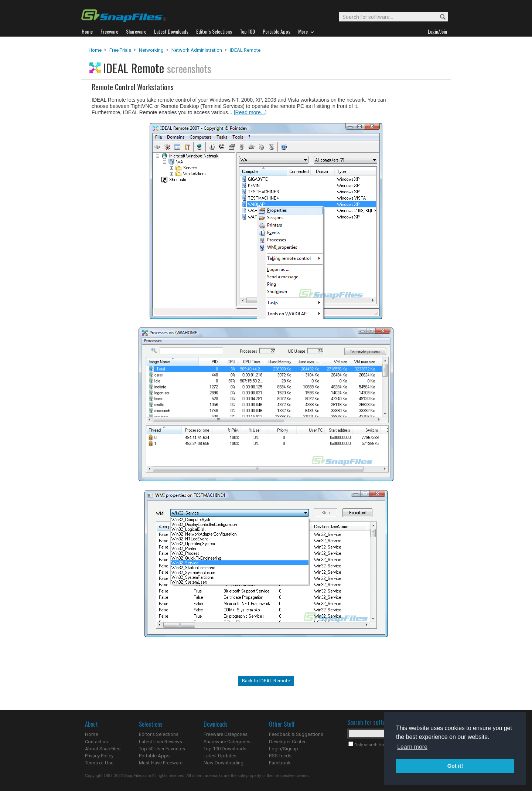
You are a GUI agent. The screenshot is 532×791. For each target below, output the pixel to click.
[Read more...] (250, 112)
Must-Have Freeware (161, 763)
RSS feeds (280, 756)
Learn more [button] (412, 747)
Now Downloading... (225, 763)
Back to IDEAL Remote (266, 681)
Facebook (280, 763)
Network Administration (197, 50)
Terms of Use (99, 763)
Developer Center (287, 742)
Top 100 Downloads (225, 749)
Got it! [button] (455, 766)
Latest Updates (220, 756)
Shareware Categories (227, 742)
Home (95, 50)
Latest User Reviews (161, 742)
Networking (151, 50)
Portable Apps (154, 756)
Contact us (96, 742)
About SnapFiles (103, 749)
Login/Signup (284, 749)
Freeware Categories (226, 734)
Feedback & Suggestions (296, 734)
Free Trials (120, 50)
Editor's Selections (159, 734)
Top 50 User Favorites (162, 749)
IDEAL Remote (245, 50)
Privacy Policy (99, 756)
